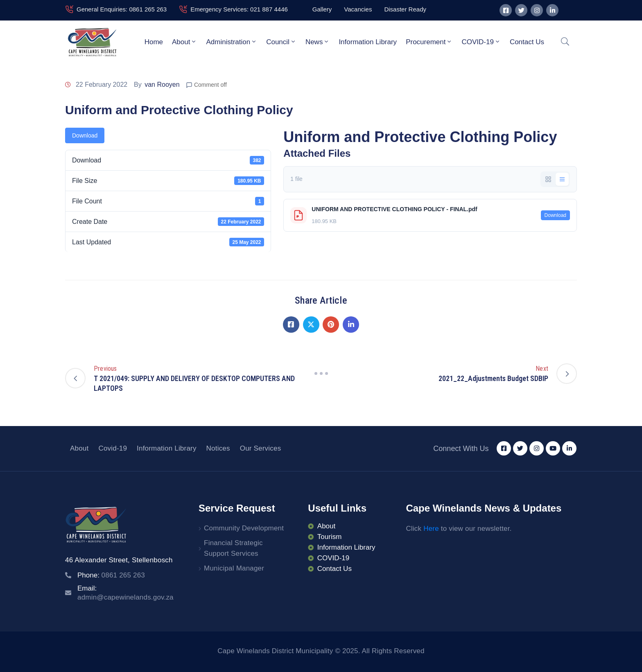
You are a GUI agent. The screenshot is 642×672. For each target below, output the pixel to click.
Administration (232, 42)
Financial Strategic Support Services (233, 548)
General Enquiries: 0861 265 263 (122, 9)
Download (85, 135)
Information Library (368, 42)
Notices (218, 448)
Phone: (111, 575)
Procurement (429, 42)
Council (281, 42)
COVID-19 (481, 42)
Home (154, 42)
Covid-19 (113, 448)
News (318, 42)
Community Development (244, 528)
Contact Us (527, 42)
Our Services (261, 448)
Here (431, 529)
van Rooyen (162, 85)
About (184, 42)
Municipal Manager (234, 568)
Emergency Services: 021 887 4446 (239, 9)
